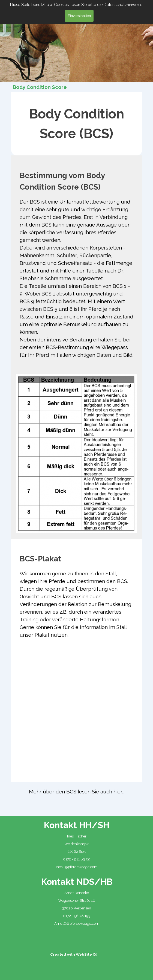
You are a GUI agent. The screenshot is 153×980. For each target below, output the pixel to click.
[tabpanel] (77, 124)
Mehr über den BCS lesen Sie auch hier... (77, 791)
